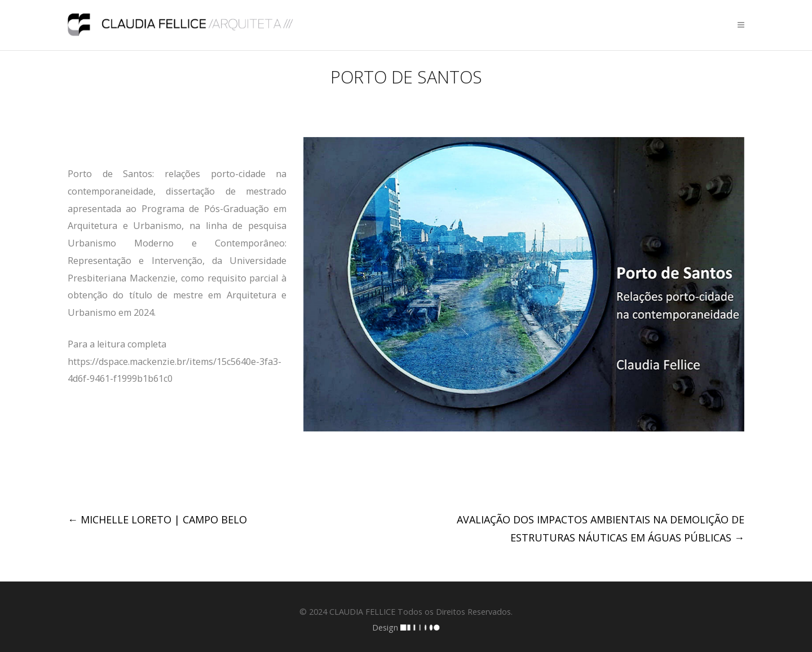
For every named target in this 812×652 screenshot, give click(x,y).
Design (406, 627)
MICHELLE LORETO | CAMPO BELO (157, 519)
